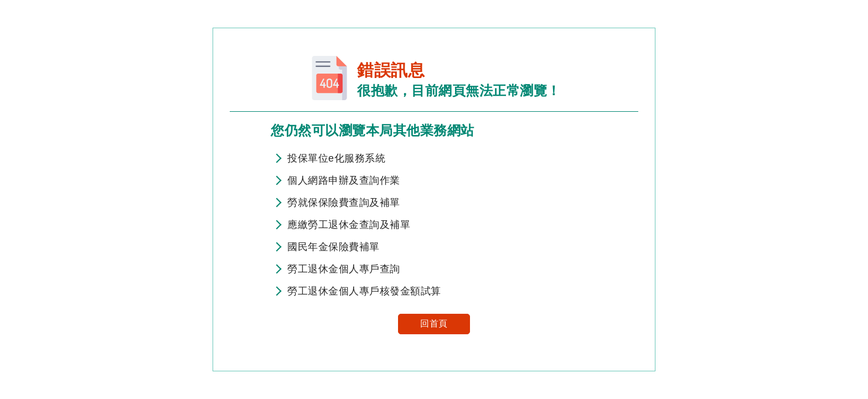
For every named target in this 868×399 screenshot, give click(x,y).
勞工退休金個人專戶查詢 (344, 269)
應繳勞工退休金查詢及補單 (349, 225)
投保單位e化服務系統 (336, 158)
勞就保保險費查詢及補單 (344, 203)
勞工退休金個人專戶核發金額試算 (364, 291)
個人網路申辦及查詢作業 (344, 180)
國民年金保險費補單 (334, 247)
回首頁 (434, 323)
